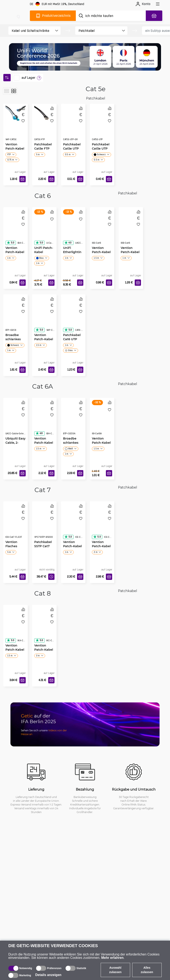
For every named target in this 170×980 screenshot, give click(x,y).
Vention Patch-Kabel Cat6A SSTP (44, 443)
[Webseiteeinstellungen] (57, 4)
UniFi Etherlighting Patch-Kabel (72, 252)
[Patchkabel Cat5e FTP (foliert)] (44, 116)
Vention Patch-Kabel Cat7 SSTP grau (101, 546)
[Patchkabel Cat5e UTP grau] (73, 126)
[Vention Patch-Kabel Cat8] (16, 627)
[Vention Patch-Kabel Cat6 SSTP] (44, 317)
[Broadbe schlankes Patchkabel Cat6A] (73, 420)
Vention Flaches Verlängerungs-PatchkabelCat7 (15, 546)
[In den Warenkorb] (23, 179)
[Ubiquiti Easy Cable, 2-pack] (16, 420)
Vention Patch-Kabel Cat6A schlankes (101, 443)
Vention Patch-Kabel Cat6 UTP (130, 252)
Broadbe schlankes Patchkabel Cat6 (14, 341)
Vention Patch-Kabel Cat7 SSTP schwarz (72, 546)
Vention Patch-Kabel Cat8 (15, 650)
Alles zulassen (147, 970)
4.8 (39, 433)
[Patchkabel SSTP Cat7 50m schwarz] (44, 524)
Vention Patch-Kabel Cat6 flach (15, 252)
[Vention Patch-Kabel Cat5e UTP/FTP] (16, 116)
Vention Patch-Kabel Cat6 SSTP (44, 339)
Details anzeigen (48, 975)
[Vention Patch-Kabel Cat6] (102, 230)
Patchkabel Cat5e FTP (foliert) (43, 148)
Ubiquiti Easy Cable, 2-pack (15, 443)
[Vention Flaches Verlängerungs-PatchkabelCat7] (16, 524)
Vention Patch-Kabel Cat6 (101, 252)
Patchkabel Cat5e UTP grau (72, 148)
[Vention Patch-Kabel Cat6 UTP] (131, 230)
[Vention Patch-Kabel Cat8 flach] (44, 627)
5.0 (10, 243)
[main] (18, 16)
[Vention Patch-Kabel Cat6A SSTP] (44, 420)
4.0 (68, 243)
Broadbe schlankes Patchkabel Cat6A (72, 445)
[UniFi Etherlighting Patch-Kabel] (73, 230)
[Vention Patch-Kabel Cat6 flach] (16, 230)
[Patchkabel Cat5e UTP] (102, 126)
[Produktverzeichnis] (53, 16)
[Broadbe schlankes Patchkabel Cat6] (16, 317)
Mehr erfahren (112, 958)
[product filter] (31, 31)
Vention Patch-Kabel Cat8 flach (44, 650)
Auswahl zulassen (115, 970)
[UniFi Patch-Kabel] (44, 230)
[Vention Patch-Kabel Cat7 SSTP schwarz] (73, 524)
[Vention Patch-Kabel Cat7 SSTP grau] (102, 524)
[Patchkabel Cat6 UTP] (73, 317)
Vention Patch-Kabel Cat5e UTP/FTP (15, 151)
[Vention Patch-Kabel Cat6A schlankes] (102, 420)
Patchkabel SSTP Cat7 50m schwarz (44, 546)
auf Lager (28, 78)
